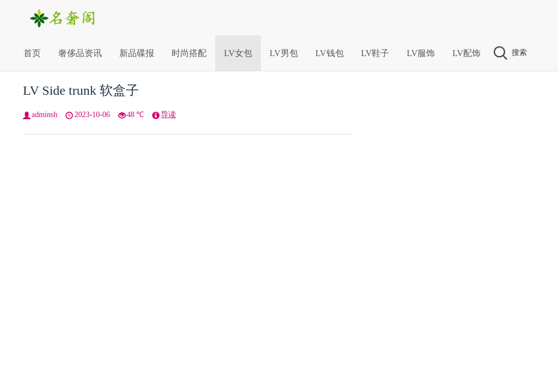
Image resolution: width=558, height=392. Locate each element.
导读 (168, 115)
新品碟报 (137, 53)
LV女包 (238, 53)
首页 (32, 53)
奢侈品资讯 (80, 53)
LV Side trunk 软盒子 (81, 90)
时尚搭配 (189, 53)
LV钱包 (330, 53)
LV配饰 (466, 53)
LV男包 (284, 53)
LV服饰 (421, 53)
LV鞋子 (375, 53)
